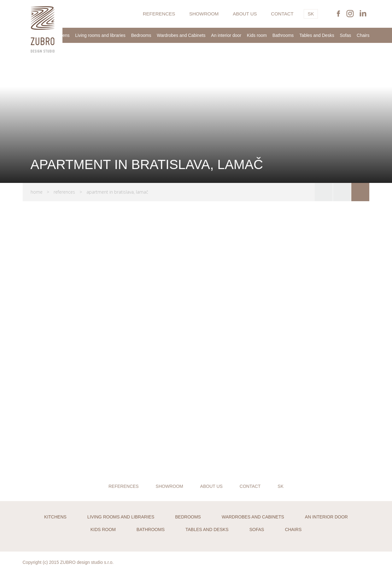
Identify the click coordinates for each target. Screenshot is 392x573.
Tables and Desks (317, 35)
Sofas (345, 35)
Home (37, 192)
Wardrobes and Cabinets (181, 35)
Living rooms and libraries (100, 35)
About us (245, 14)
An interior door (226, 35)
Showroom (204, 14)
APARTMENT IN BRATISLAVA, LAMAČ (117, 192)
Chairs (363, 35)
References (159, 14)
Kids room (257, 35)
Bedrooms (141, 35)
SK (311, 14)
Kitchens (55, 517)
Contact (282, 14)
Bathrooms (283, 35)
